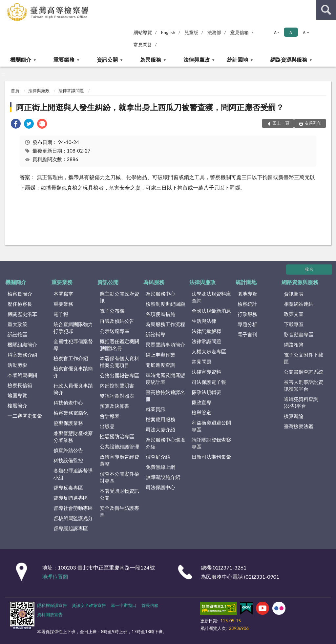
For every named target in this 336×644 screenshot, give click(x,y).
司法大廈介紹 (160, 429)
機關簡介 (21, 60)
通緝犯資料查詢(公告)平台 (301, 402)
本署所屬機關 (22, 375)
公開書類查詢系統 (304, 372)
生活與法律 (204, 321)
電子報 (61, 314)
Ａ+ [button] (305, 32)
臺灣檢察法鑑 (299, 426)
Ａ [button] (291, 32)
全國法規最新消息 (211, 311)
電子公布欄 (112, 311)
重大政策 (17, 324)
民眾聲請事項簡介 (165, 344)
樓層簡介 (17, 405)
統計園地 (238, 60)
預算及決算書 (115, 406)
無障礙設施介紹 (163, 477)
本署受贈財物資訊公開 (119, 494)
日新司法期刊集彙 (211, 457)
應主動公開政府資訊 (119, 297)
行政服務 (247, 314)
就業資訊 (156, 409)
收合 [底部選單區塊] (309, 269)
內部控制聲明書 (117, 385)
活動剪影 (17, 365)
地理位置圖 (55, 577)
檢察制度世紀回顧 (165, 304)
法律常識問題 (71, 91)
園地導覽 (247, 294)
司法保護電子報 (209, 382)
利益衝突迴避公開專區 (211, 426)
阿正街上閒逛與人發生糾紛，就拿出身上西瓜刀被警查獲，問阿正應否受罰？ (150, 107)
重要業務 (64, 60)
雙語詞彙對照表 (117, 396)
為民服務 (151, 60)
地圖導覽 (17, 395)
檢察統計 (247, 304)
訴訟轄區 (17, 334)
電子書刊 (247, 334)
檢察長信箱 (20, 385)
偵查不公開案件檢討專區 (119, 477)
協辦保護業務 (68, 423)
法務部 (214, 32)
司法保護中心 (160, 487)
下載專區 (294, 324)
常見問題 (201, 362)
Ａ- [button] (276, 32)
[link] (16, 125)
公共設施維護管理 (119, 447)
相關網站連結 (299, 304)
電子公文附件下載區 (304, 358)
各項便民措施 (160, 314)
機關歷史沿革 (22, 314)
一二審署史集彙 (25, 416)
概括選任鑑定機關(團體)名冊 (119, 345)
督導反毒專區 (68, 488)
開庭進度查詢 (160, 365)
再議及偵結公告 (117, 321)
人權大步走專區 (209, 351)
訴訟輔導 (156, 334)
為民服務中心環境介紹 (165, 443)
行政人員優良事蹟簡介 (73, 389)
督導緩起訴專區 (71, 528)
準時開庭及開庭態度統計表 (165, 378)
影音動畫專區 (299, 334)
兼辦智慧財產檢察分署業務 (73, 436)
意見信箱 (240, 32)
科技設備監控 (68, 460)
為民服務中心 (160, 294)
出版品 (107, 426)
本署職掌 (63, 294)
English (168, 32)
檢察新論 (294, 416)
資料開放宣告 (50, 614)
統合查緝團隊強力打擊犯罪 (73, 328)
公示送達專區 (115, 331)
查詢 (326, 10)
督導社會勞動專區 (73, 508)
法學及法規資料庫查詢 (211, 297)
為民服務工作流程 (165, 324)
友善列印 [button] (313, 123)
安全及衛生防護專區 (119, 511)
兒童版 (191, 32)
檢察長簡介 (20, 294)
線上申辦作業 (160, 355)
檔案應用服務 (160, 419)
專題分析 (247, 324)
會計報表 (110, 416)
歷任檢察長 (20, 304)
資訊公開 (107, 60)
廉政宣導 (201, 402)
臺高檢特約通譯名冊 (165, 395)
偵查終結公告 (68, 450)
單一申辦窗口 (124, 605)
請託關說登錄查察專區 (211, 443)
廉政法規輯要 (206, 392)
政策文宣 (294, 314)
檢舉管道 (201, 412)
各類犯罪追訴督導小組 (73, 474)
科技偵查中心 (68, 403)
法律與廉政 (197, 60)
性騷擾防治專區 (117, 436)
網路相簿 (294, 344)
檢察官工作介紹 (71, 358)
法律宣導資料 (206, 372)
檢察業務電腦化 (71, 413)
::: (5, 5)
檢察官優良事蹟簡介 (73, 372)
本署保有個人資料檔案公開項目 (119, 362)
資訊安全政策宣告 (89, 605)
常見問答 (143, 44)
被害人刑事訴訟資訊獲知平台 (304, 385)
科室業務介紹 (22, 355)
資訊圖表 (294, 294)
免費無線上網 (160, 467)
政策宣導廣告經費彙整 (119, 460)
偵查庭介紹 (158, 457)
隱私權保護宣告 (52, 605)
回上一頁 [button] (281, 123)
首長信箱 (150, 605)
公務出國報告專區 (119, 375)
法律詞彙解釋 (206, 331)
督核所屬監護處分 (73, 518)
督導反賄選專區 (71, 498)
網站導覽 (143, 32)
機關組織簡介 (22, 344)
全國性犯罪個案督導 (73, 345)
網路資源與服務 (289, 60)
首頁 (15, 91)
